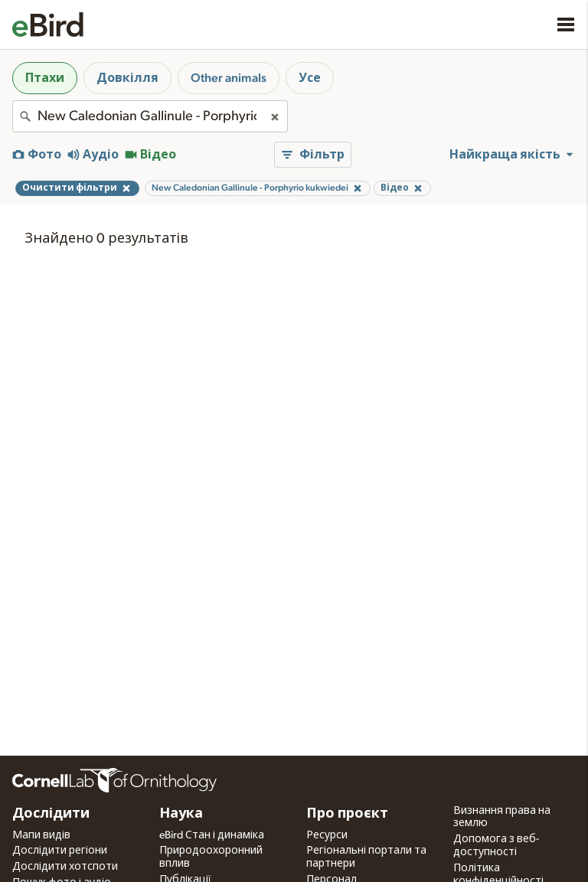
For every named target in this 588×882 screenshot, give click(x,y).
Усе (310, 78)
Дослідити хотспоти (65, 867)
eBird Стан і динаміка (212, 835)
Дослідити (51, 814)
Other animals (229, 78)
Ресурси (327, 835)
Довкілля (127, 78)
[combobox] (150, 116)
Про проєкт (347, 814)
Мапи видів (41, 835)
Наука (181, 814)
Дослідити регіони (60, 851)
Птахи (45, 78)
